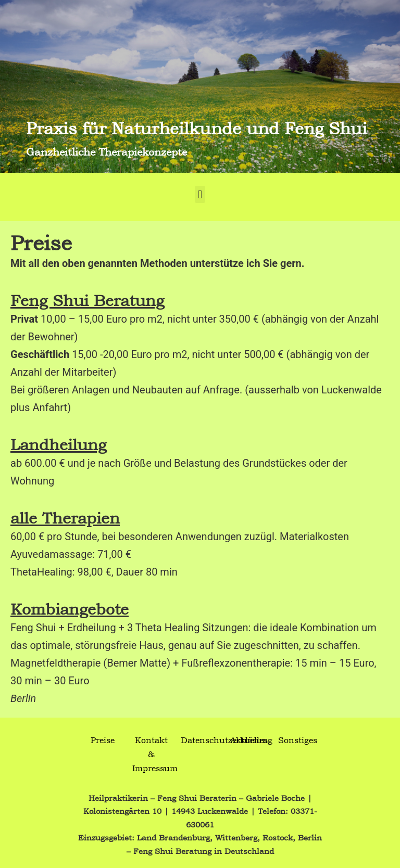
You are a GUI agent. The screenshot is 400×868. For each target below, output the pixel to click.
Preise (103, 740)
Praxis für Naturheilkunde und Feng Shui (197, 128)
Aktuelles (249, 740)
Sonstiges (298, 740)
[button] (200, 194)
